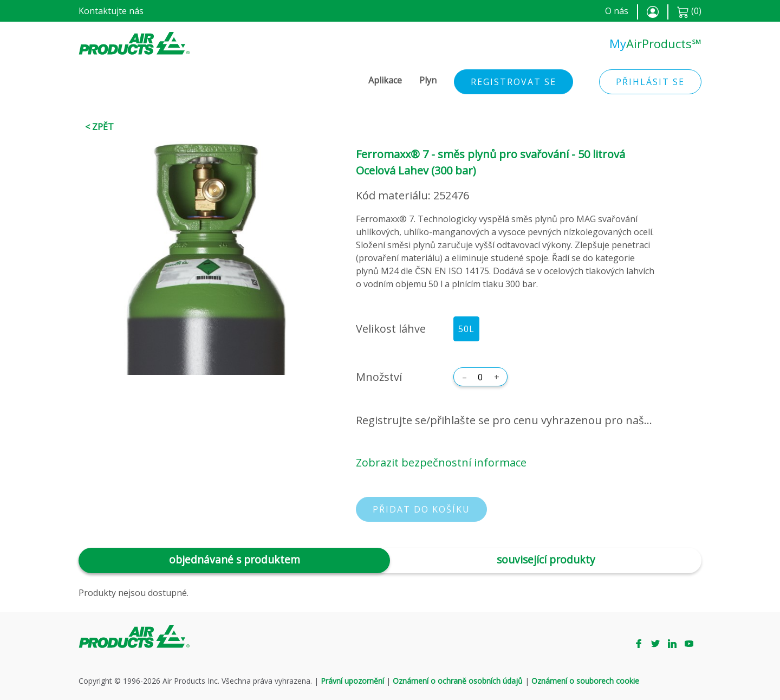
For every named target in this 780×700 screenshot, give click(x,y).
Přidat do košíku (421, 509)
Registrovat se (513, 82)
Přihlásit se (650, 82)
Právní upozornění (352, 681)
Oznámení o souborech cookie (585, 681)
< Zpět (99, 127)
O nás (617, 11)
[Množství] (480, 377)
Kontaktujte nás (111, 11)
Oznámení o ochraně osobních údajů (458, 681)
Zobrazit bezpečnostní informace (441, 462)
